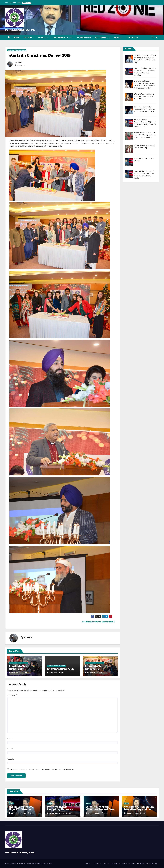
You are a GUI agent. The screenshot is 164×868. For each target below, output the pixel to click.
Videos (118, 38)
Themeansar (48, 864)
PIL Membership (84, 38)
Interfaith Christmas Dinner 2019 (39, 55)
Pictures (43, 38)
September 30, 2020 (19, 813)
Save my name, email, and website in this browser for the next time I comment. (43, 769)
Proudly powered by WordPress (16, 864)
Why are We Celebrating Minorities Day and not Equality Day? (139, 809)
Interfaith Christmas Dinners (17, 50)
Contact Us (132, 38)
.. (92, 864)
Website (11, 759)
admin (20, 62)
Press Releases (102, 38)
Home (17, 38)
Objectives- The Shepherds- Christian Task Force (119, 864)
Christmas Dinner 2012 (61, 669)
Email (10, 749)
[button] (153, 37)
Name (10, 739)
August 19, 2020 (94, 813)
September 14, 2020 (57, 813)
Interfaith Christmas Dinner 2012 (97, 668)
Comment (12, 695)
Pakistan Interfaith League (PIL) (20, 30)
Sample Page (154, 864)
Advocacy (29, 38)
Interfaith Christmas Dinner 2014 (99, 622)
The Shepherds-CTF (62, 38)
